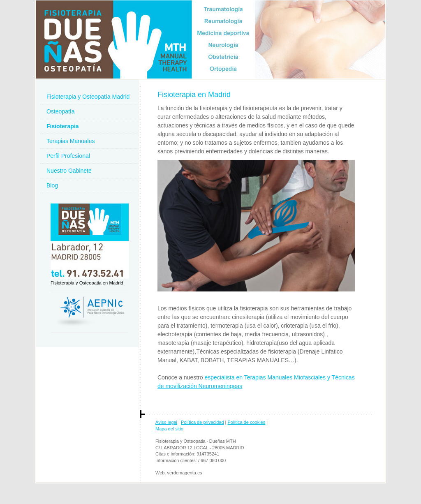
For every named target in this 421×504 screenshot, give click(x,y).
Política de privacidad (202, 422)
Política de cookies (247, 422)
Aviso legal (166, 422)
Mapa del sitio (169, 429)
